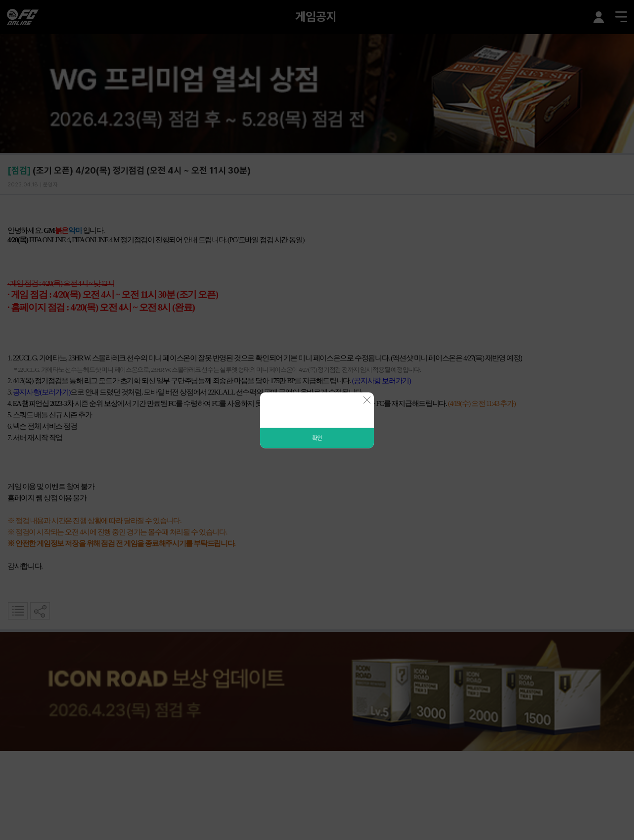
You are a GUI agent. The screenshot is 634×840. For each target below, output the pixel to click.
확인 (317, 438)
